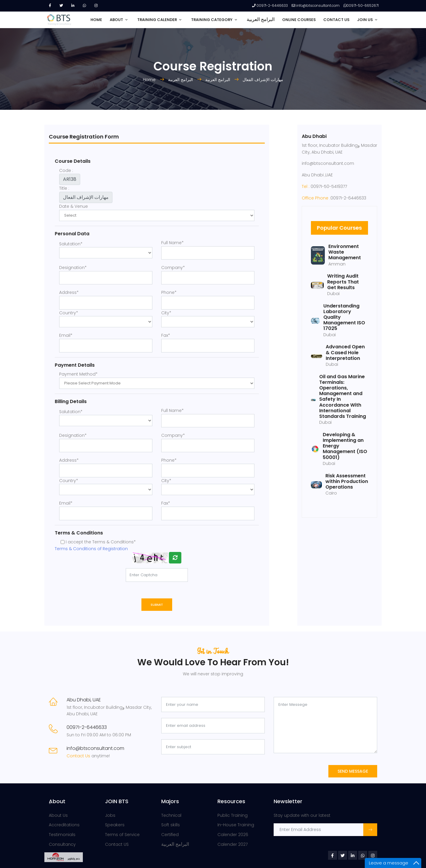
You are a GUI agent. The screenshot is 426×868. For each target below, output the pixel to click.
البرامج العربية (261, 20)
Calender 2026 (233, 835)
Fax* (166, 335)
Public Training (233, 815)
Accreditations (64, 825)
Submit (157, 605)
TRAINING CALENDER (157, 20)
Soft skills (171, 825)
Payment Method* (78, 374)
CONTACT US (336, 20)
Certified (170, 835)
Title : (64, 188)
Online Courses (299, 20)
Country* (69, 313)
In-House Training (236, 825)
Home (150, 80)
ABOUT (116, 20)
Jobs (110, 815)
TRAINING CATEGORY (212, 20)
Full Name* (172, 243)
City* (166, 313)
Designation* (73, 268)
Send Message (353, 771)
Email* (66, 335)
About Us (58, 815)
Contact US (117, 844)
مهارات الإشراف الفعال (263, 80)
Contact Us (79, 756)
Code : (66, 170)
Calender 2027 (233, 844)
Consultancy (62, 844)
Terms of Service (122, 835)
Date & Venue (74, 206)
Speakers (115, 825)
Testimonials (62, 835)
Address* (69, 292)
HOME (96, 20)
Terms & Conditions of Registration (91, 549)
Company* (173, 268)
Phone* (169, 292)
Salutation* (71, 244)
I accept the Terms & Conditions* (101, 542)
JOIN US (365, 20)
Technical (171, 815)
